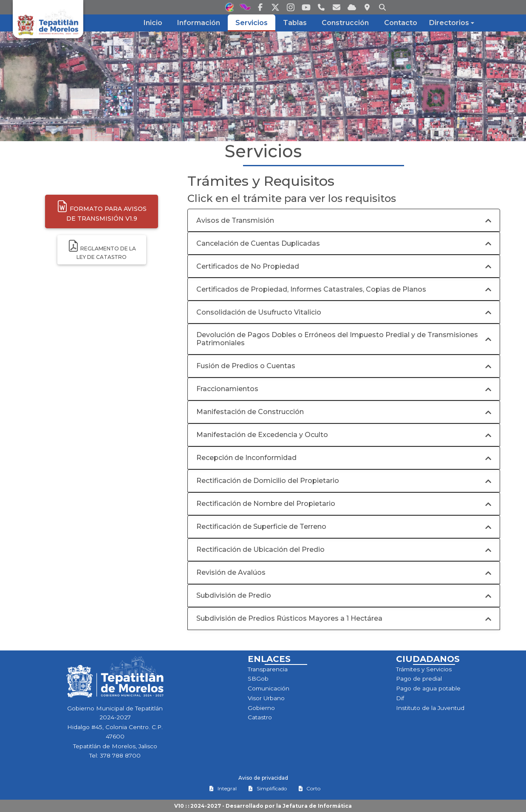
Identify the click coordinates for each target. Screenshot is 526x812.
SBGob (258, 679)
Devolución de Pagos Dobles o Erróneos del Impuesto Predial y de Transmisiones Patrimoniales (337, 339)
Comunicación (269, 688)
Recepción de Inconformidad (246, 458)
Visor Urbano (266, 698)
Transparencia (268, 669)
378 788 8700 (120, 755)
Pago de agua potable (428, 688)
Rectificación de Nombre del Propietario (266, 504)
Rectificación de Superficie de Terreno (261, 527)
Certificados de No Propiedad (248, 266)
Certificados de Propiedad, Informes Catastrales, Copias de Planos (311, 289)
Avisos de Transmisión (235, 220)
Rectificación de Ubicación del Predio (260, 549)
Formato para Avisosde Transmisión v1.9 (102, 211)
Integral (223, 788)
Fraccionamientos (227, 389)
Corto (309, 788)
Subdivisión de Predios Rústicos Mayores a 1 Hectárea (289, 618)
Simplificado (267, 788)
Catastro (260, 717)
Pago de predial (419, 679)
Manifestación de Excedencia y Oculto (262, 435)
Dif (400, 698)
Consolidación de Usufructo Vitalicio (259, 312)
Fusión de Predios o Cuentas (246, 366)
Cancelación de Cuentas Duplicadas (258, 243)
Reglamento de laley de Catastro (102, 250)
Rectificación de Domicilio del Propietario (268, 481)
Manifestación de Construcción (250, 412)
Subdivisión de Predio (234, 595)
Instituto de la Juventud (430, 708)
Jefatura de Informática (317, 806)
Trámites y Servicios (424, 669)
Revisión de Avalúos (231, 572)
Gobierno (261, 708)
